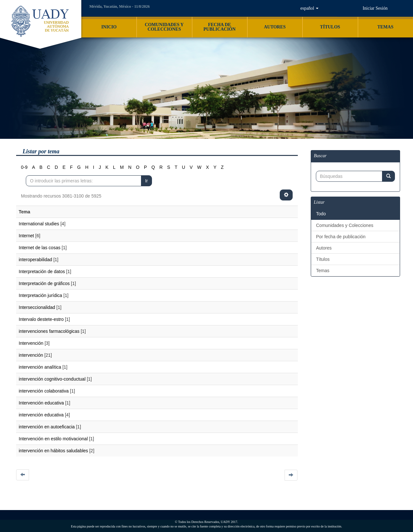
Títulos (323, 259)
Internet (26, 236)
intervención (31, 355)
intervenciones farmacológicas (49, 331)
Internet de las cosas (40, 248)
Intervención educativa (41, 403)
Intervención (31, 343)
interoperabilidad (35, 260)
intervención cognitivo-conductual (52, 379)
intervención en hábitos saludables (53, 451)
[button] (309, 8)
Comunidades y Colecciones (345, 225)
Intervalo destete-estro (41, 319)
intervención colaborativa (44, 391)
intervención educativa (41, 415)
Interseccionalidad (37, 307)
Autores (324, 248)
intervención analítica (40, 367)
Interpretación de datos (42, 271)
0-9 (24, 167)
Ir (147, 181)
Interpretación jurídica (40, 295)
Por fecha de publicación (341, 237)
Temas (323, 271)
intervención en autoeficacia (47, 427)
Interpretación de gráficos (44, 283)
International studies (39, 224)
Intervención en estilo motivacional (53, 439)
